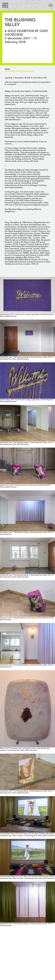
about (7, 69)
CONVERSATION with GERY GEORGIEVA (20, 71)
